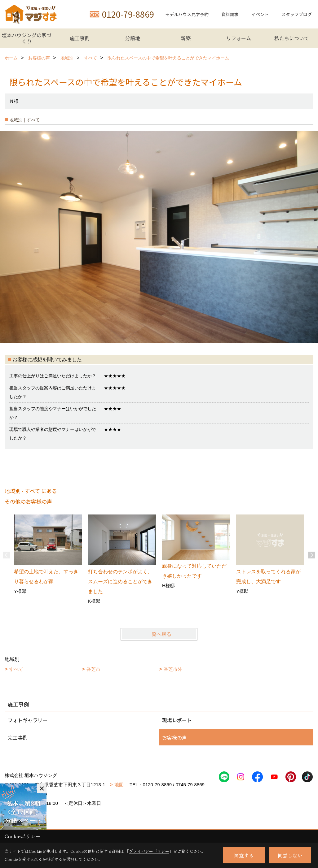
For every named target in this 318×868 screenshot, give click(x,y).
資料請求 (230, 14)
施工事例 (80, 38)
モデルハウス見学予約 (187, 14)
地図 (119, 785)
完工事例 (18, 737)
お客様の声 (174, 737)
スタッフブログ (297, 14)
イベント (260, 14)
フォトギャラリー (28, 720)
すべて (16, 669)
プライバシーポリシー (149, 851)
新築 (186, 38)
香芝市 (93, 669)
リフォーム (239, 38)
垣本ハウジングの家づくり (27, 38)
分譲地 (133, 38)
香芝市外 (173, 669)
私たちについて (292, 38)
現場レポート (177, 720)
